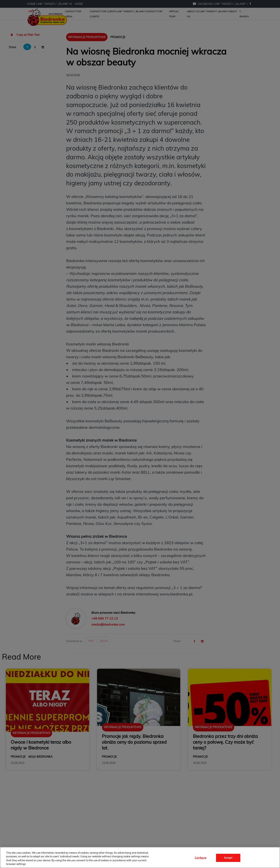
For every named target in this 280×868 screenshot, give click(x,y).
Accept (228, 858)
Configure (200, 858)
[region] (140, 858)
